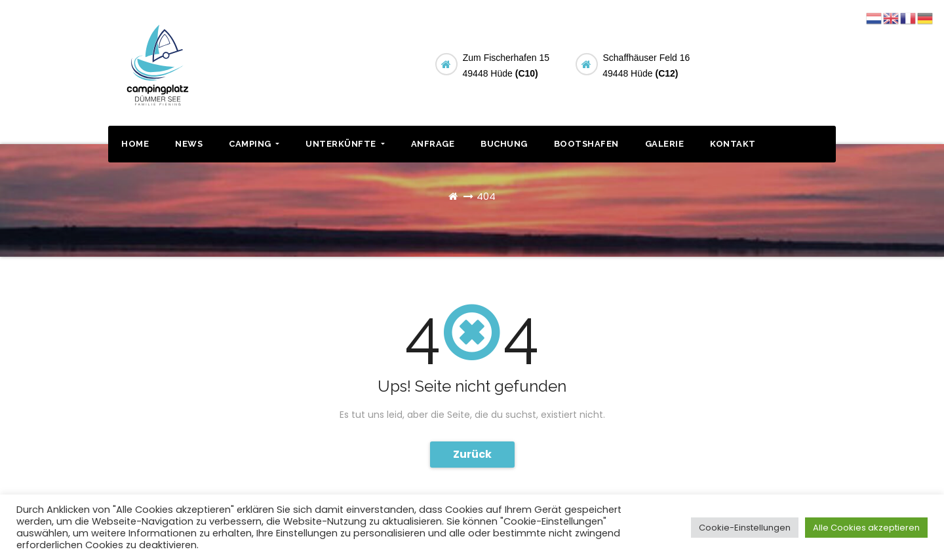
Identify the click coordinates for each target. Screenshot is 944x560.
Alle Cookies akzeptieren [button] (866, 528)
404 (486, 196)
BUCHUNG (785, 63)
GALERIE (665, 144)
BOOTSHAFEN (586, 144)
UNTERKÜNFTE (345, 144)
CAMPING (254, 144)
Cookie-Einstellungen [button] (745, 528)
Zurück (472, 454)
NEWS (189, 144)
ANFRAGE (433, 144)
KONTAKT (733, 144)
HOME (135, 144)
